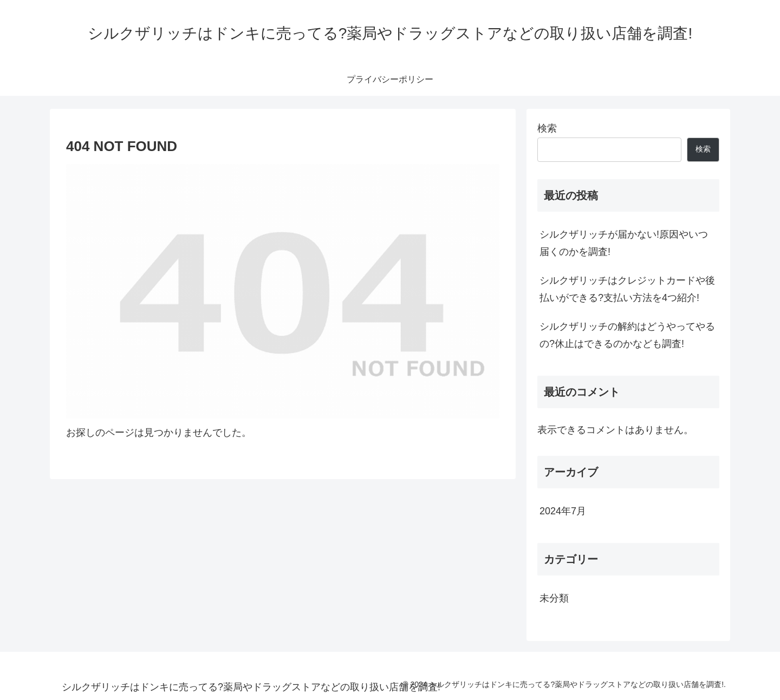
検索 (547, 128)
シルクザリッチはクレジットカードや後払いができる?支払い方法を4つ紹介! (627, 289)
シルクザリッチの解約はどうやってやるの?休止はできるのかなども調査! (627, 335)
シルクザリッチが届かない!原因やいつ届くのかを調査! (624, 243)
